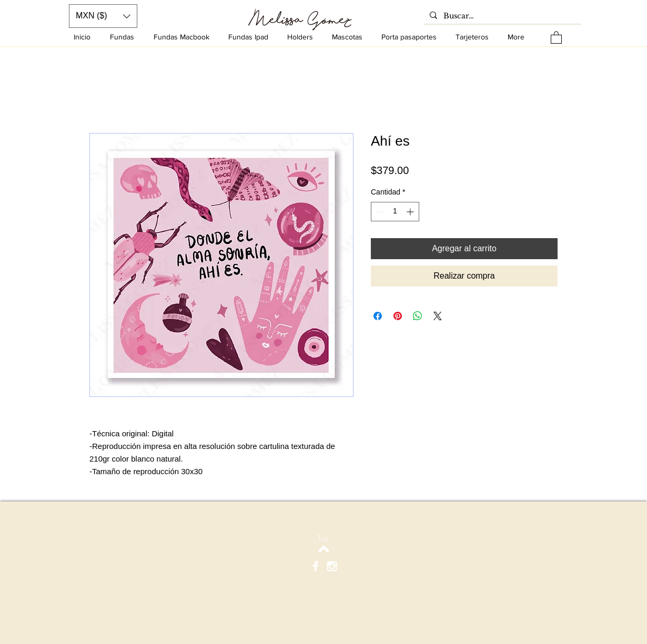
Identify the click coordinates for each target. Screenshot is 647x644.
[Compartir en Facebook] (378, 316)
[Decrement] (379, 212)
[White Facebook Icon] (316, 566)
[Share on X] (438, 316)
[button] (556, 37)
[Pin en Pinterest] (398, 316)
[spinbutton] (395, 212)
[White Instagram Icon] (332, 566)
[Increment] (411, 212)
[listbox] (103, 16)
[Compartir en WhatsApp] (418, 316)
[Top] (323, 538)
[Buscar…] (501, 16)
